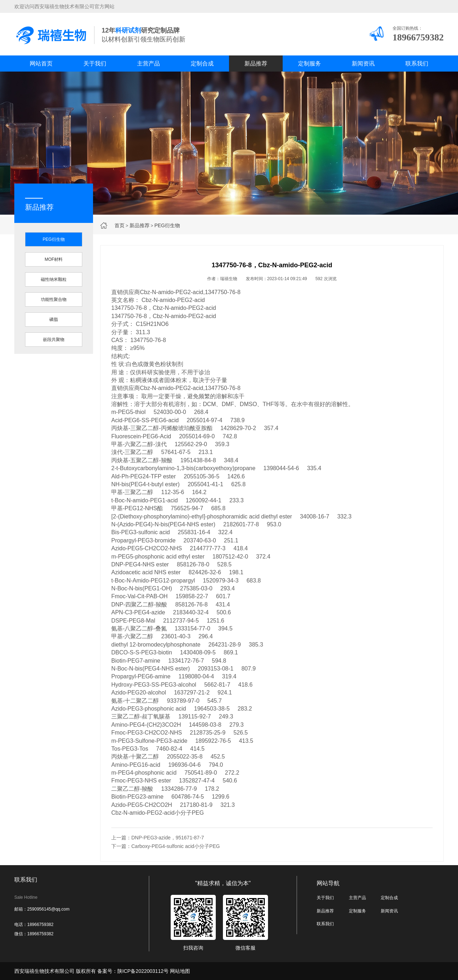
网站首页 (41, 64)
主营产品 (148, 64)
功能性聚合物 (54, 299)
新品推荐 (256, 64)
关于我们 (95, 64)
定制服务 (310, 64)
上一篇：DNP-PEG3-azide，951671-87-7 (158, 838)
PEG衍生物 (167, 225)
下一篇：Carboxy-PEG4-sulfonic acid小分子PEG (165, 846)
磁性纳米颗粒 (54, 279)
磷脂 (54, 320)
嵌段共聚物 (54, 340)
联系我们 (417, 64)
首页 (120, 225)
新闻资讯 (363, 64)
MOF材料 (54, 259)
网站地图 (180, 971)
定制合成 (202, 64)
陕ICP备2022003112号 (143, 971)
